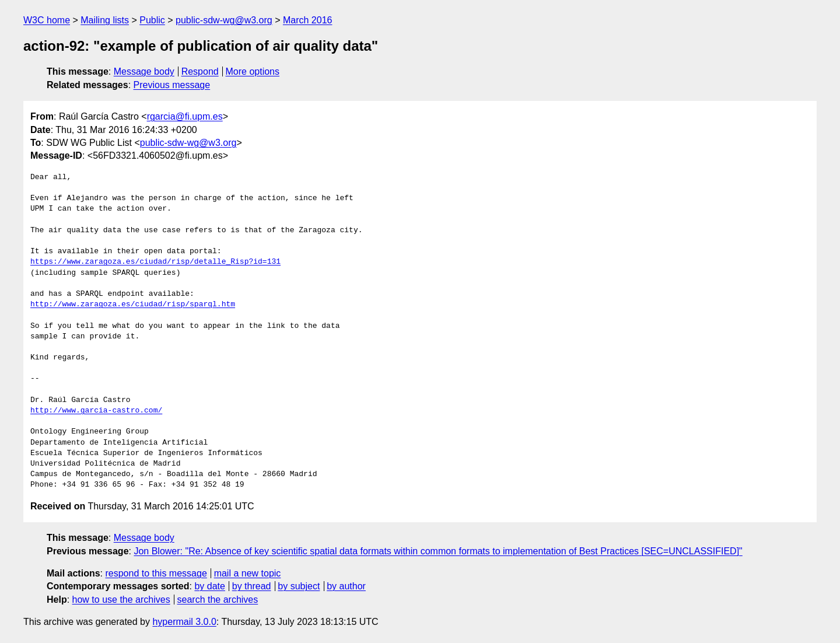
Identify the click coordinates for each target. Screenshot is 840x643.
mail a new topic (248, 573)
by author (346, 586)
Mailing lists (105, 20)
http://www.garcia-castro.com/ (96, 411)
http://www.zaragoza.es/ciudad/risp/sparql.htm (133, 305)
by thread (252, 586)
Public (152, 20)
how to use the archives (121, 600)
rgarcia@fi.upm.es (185, 116)
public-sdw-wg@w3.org (224, 20)
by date (209, 586)
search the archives (218, 600)
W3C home (47, 20)
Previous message (172, 85)
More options (253, 71)
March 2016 (308, 20)
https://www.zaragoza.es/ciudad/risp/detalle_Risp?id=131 (155, 262)
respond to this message (156, 573)
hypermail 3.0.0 (184, 622)
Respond (200, 71)
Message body (144, 71)
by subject (299, 586)
